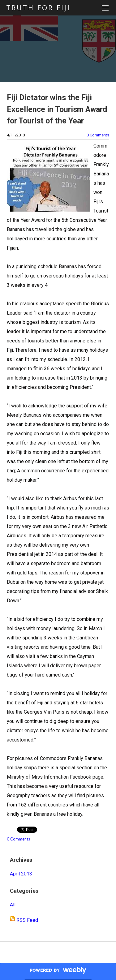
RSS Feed (27, 920)
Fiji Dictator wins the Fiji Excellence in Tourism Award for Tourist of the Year (57, 109)
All (13, 905)
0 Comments (98, 135)
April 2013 (21, 874)
